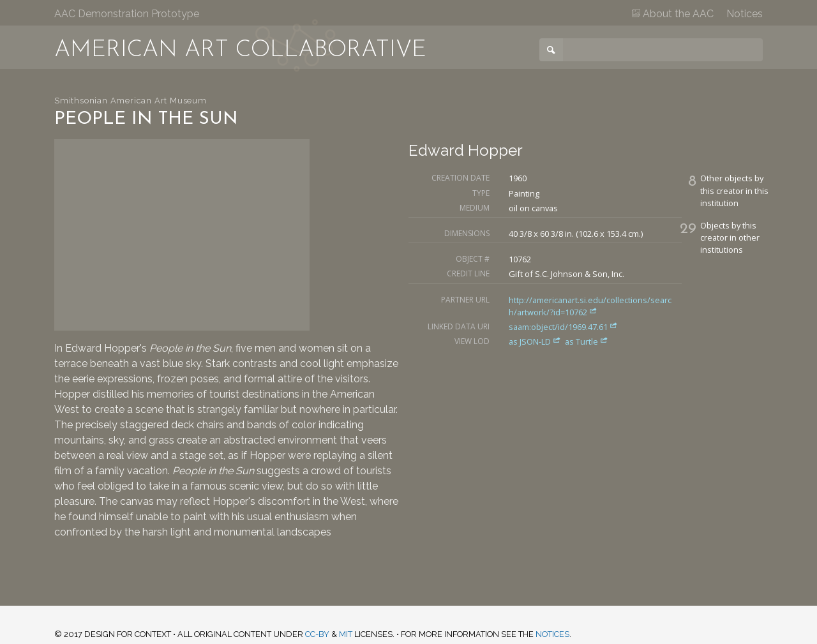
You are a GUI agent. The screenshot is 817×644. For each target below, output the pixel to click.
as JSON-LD (536, 341)
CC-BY (317, 634)
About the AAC (673, 14)
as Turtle (587, 341)
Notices (745, 14)
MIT (346, 634)
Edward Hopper (466, 150)
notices (552, 634)
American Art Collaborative (240, 50)
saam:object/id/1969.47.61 (563, 327)
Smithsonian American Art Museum (131, 101)
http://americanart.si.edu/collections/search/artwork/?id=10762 (590, 306)
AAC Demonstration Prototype (127, 14)
